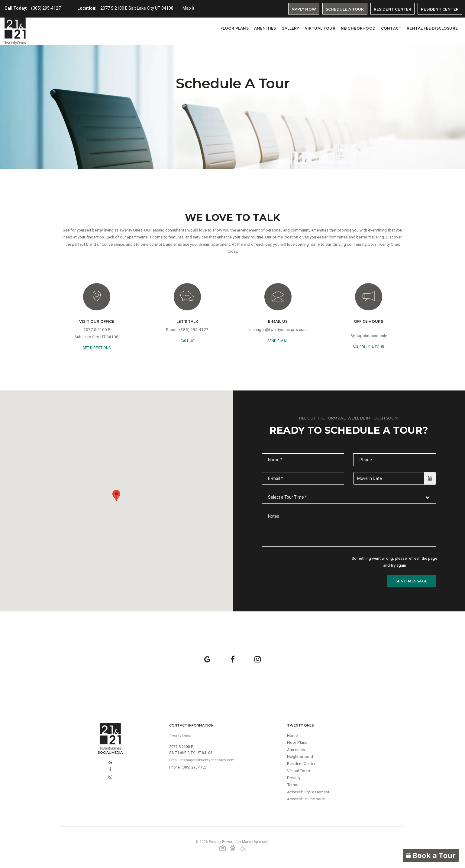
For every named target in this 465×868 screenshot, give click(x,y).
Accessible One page (307, 802)
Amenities (265, 28)
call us (187, 342)
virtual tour (320, 28)
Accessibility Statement (310, 795)
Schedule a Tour (368, 348)
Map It (188, 8)
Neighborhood (358, 28)
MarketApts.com (256, 843)
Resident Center (393, 9)
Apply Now (304, 9)
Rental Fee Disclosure (432, 28)
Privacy (294, 780)
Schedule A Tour (345, 9)
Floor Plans (235, 28)
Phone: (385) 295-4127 (188, 769)
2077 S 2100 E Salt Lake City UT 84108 (137, 8)
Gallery (290, 28)
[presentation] (308, 568)
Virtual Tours (299, 773)
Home (293, 737)
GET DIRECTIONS (97, 349)
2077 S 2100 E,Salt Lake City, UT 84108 (191, 751)
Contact (391, 28)
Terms (293, 788)
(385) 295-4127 (46, 8)
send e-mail (278, 342)
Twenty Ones (180, 737)
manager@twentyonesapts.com (278, 331)
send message (412, 582)
